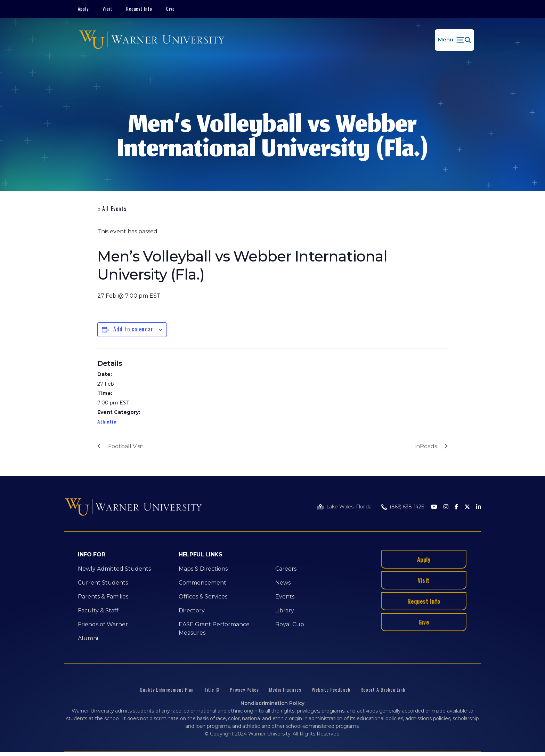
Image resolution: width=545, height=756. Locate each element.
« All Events (112, 209)
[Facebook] (456, 507)
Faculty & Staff (98, 610)
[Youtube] (434, 507)
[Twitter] (467, 507)
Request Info (139, 9)
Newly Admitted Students (114, 569)
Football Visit (126, 446)
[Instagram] (446, 507)
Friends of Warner (103, 624)
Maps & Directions (203, 569)
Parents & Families (103, 597)
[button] (454, 40)
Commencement (202, 583)
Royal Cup (290, 624)
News (283, 583)
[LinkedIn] (479, 507)
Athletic (107, 421)
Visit (107, 9)
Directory (192, 610)
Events (285, 597)
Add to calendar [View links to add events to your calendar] (133, 329)
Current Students (103, 583)
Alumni (88, 638)
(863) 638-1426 (407, 507)
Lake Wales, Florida (349, 507)
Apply (83, 9)
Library (285, 610)
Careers (286, 569)
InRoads (426, 446)
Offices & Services (203, 597)
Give (170, 9)
